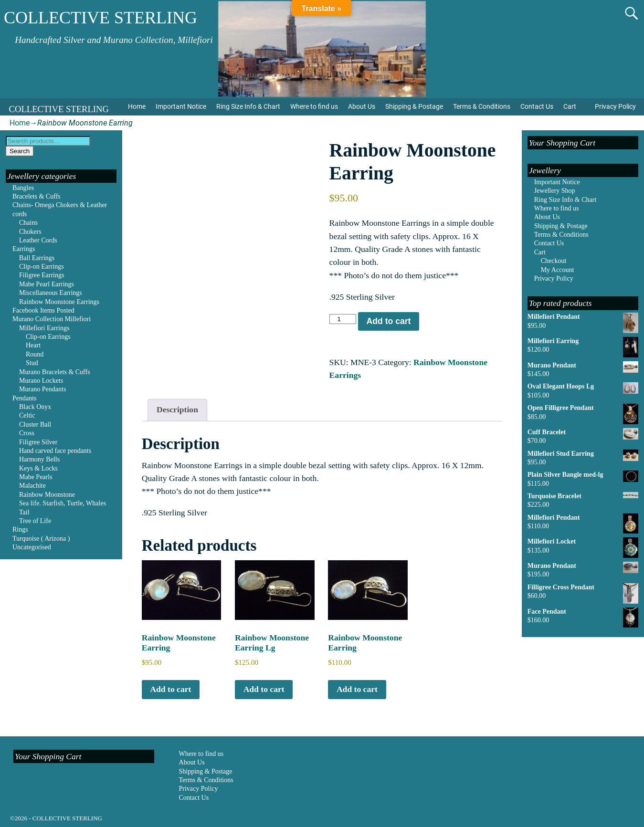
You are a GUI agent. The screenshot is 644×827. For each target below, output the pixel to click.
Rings (20, 529)
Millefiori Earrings (44, 328)
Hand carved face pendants (55, 451)
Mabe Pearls (36, 477)
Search (20, 151)
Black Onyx (35, 407)
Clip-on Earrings (42, 267)
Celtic (27, 415)
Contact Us (537, 106)
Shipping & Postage (414, 106)
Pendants (25, 398)
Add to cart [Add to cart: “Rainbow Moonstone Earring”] (170, 689)
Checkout (554, 261)
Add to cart (389, 321)
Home (137, 106)
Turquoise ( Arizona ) (41, 539)
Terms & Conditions (482, 106)
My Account (558, 270)
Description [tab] (177, 409)
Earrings (24, 249)
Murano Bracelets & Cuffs (55, 372)
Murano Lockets (41, 381)
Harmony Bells (39, 459)
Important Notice (181, 106)
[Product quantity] (343, 319)
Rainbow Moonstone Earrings (59, 302)
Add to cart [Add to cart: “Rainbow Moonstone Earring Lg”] (264, 689)
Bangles (23, 188)
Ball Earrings (37, 258)
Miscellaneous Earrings (51, 293)
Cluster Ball (35, 424)
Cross (27, 433)
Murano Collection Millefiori (52, 319)
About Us (362, 106)
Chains (28, 223)
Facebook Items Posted (43, 310)
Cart (570, 106)
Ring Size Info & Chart (248, 106)
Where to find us (314, 106)
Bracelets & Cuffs (37, 196)
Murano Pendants (42, 389)
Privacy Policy (615, 106)
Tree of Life (35, 521)
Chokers (30, 232)
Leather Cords (38, 240)
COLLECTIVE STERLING (100, 18)
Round (35, 354)
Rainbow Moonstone (47, 495)
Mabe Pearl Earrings (47, 284)
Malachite (32, 486)
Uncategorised (32, 547)
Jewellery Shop (555, 191)
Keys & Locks (38, 468)
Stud (32, 363)
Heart (33, 345)
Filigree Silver (38, 442)
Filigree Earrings (42, 275)
